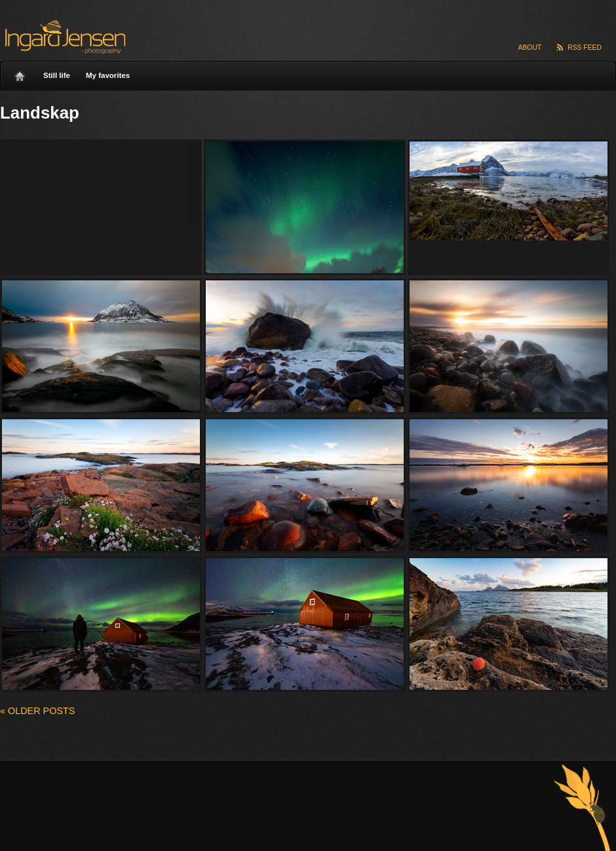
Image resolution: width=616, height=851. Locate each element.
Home (20, 73)
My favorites (108, 75)
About (530, 47)
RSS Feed (585, 47)
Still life (57, 75)
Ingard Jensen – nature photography (63, 37)
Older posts (37, 711)
